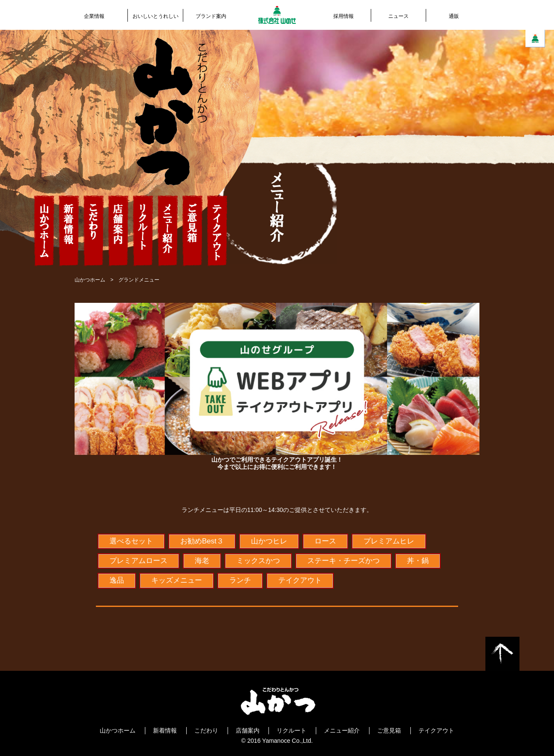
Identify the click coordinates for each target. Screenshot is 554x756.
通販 (454, 16)
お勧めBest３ (202, 541)
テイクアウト (300, 580)
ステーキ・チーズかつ (343, 561)
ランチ (240, 580)
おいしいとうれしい (156, 16)
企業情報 (94, 16)
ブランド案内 (211, 16)
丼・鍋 (418, 561)
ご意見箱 (389, 730)
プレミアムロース (138, 561)
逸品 (117, 580)
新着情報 (165, 730)
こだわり (206, 730)
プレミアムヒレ (389, 541)
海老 (202, 561)
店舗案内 (248, 730)
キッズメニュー (177, 580)
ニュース (398, 16)
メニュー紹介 (342, 730)
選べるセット (131, 541)
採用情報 (343, 16)
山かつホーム (90, 280)
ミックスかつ (258, 561)
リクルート (291, 730)
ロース (325, 541)
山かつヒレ (269, 541)
